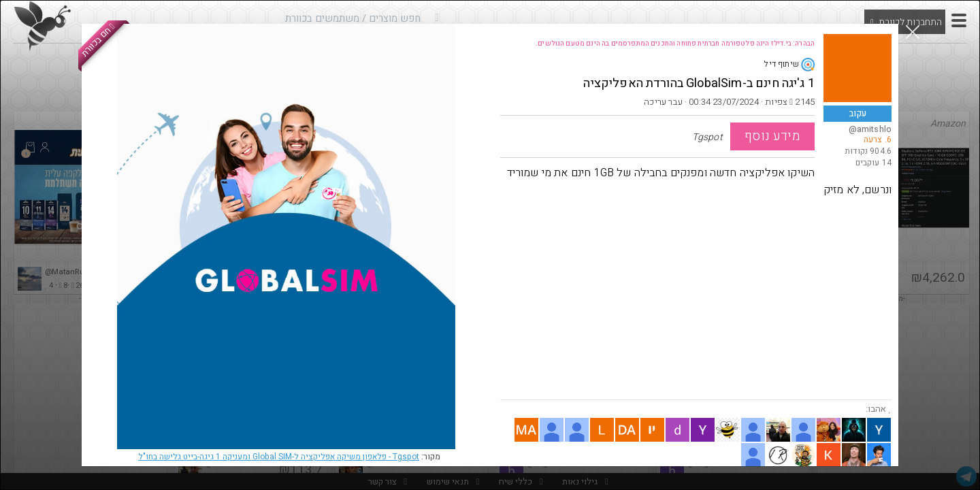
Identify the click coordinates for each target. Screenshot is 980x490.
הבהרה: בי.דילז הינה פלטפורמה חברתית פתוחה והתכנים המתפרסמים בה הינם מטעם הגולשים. (675, 44)
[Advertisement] (696, 297)
